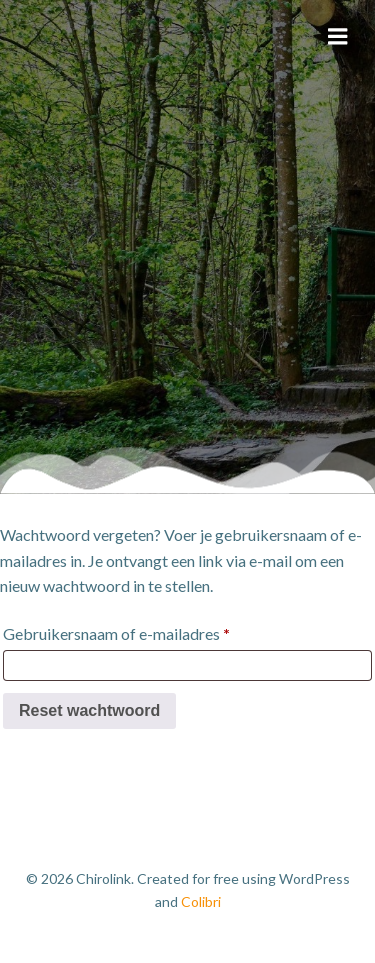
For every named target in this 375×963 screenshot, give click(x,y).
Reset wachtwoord (89, 710)
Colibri (201, 901)
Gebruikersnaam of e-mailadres (121, 634)
